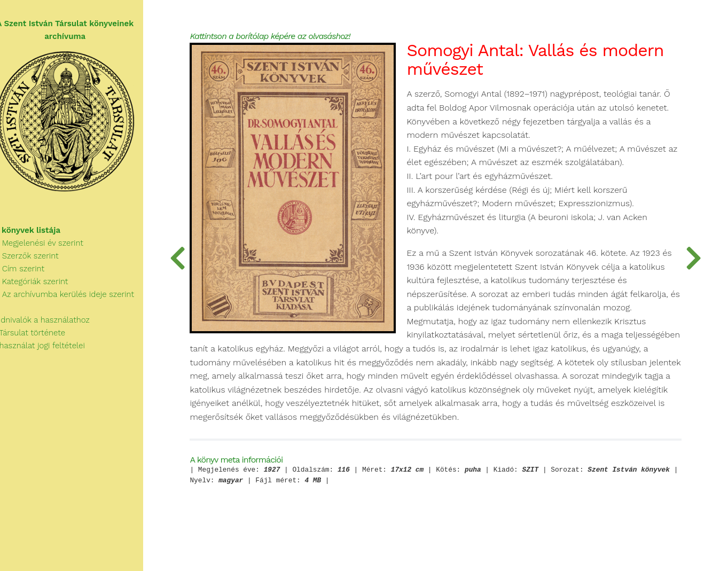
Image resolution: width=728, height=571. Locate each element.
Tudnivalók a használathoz (51, 324)
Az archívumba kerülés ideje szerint (74, 298)
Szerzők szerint (36, 260)
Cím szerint (29, 272)
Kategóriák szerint (41, 285)
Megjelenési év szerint (48, 247)
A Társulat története (39, 337)
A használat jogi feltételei (49, 349)
